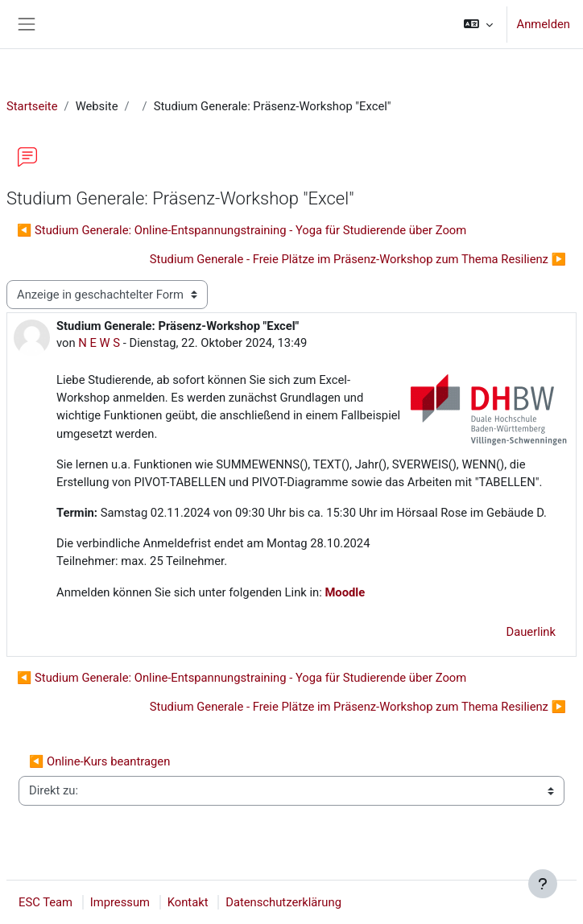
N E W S (99, 343)
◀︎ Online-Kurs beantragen (99, 761)
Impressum (120, 902)
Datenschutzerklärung (283, 902)
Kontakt (188, 902)
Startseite (32, 106)
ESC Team (45, 902)
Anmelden (544, 24)
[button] (478, 24)
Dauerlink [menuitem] (531, 632)
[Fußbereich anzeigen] (543, 884)
